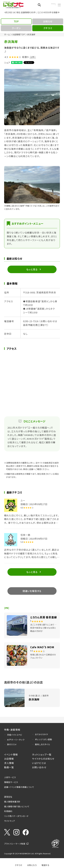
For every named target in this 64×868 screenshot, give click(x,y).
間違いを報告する (32, 591)
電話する (45, 865)
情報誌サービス (11, 782)
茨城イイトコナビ (14, 735)
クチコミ (18, 865)
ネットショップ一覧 (42, 754)
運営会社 (8, 797)
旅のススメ (12, 744)
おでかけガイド (42, 734)
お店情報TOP (19, 34)
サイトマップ (10, 821)
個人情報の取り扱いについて (17, 806)
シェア (7, 63)
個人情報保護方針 (12, 802)
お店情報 (9, 759)
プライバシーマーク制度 (15, 844)
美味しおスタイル (42, 744)
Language (50, 5)
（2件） (33, 57)
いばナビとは (39, 763)
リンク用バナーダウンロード (16, 816)
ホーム (7, 34)
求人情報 (9, 763)
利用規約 (8, 811)
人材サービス (10, 777)
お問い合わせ (39, 767)
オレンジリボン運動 (43, 739)
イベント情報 (11, 754)
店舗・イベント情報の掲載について (19, 787)
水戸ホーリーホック (16, 740)
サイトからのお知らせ (43, 759)
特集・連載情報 (12, 730)
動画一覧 (9, 767)
